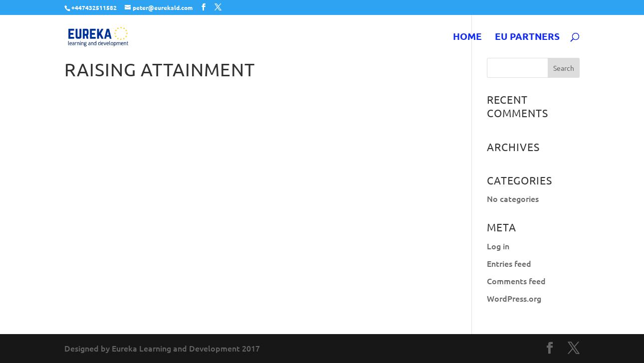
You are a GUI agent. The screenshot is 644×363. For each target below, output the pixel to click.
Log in (498, 246)
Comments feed (516, 281)
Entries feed (509, 263)
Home (467, 38)
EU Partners (527, 38)
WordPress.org (514, 298)
